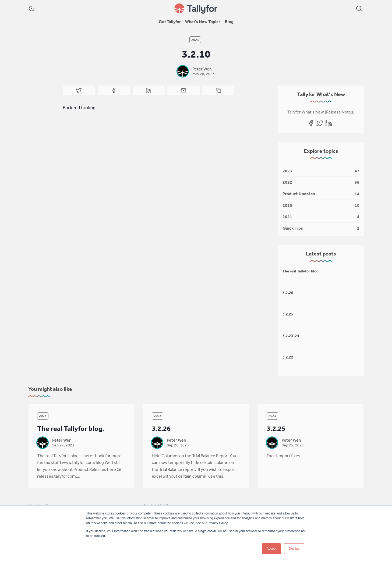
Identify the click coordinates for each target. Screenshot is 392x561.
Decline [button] (294, 549)
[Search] (359, 8)
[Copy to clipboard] (218, 90)
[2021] (321, 217)
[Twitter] (320, 123)
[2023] (321, 171)
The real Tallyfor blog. (301, 271)
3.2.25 (288, 314)
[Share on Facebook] (114, 90)
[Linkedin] (329, 123)
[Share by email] (183, 90)
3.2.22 (288, 357)
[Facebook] (311, 123)
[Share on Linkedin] (149, 90)
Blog (229, 22)
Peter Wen (202, 69)
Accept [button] (272, 549)
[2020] (321, 206)
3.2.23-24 (291, 336)
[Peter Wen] (183, 71)
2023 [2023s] (195, 40)
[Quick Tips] (321, 227)
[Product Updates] (321, 194)
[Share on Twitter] (79, 90)
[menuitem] (170, 22)
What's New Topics (203, 22)
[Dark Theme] (32, 8)
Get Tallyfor (170, 22)
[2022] (321, 182)
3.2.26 (288, 293)
